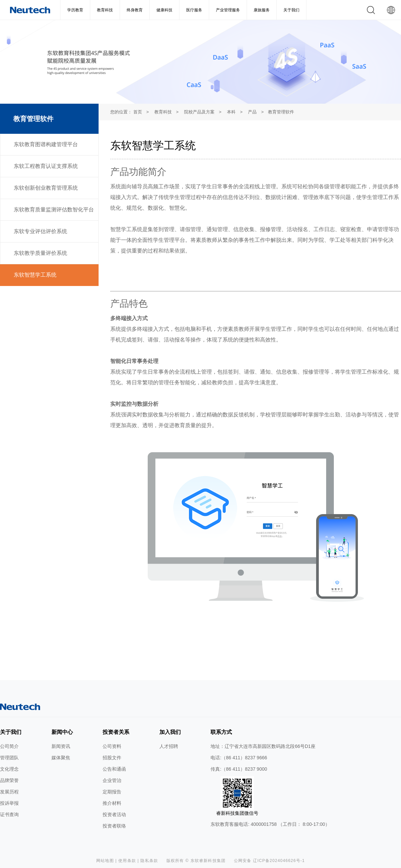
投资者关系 (116, 732)
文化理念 (9, 769)
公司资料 (112, 746)
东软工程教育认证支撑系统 (46, 166)
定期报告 (112, 792)
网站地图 (105, 861)
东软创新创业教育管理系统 (46, 188)
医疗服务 (194, 10)
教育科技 (105, 10)
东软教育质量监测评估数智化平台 (54, 210)
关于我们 (291, 10)
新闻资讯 (61, 746)
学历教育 (75, 10)
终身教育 (135, 10)
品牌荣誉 (9, 780)
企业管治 (112, 780)
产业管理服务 (228, 10)
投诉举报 (9, 803)
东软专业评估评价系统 (40, 231)
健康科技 (164, 10)
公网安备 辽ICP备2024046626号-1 (269, 861)
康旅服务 (262, 10)
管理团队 (9, 758)
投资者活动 (114, 814)
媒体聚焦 (61, 758)
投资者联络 (114, 826)
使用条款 (127, 861)
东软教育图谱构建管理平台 (46, 144)
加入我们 (170, 732)
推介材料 (112, 803)
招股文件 (112, 758)
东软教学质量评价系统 (40, 253)
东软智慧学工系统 (35, 275)
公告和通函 (114, 769)
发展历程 (9, 792)
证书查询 (9, 814)
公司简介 (9, 746)
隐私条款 (149, 861)
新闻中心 (62, 732)
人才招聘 (169, 746)
